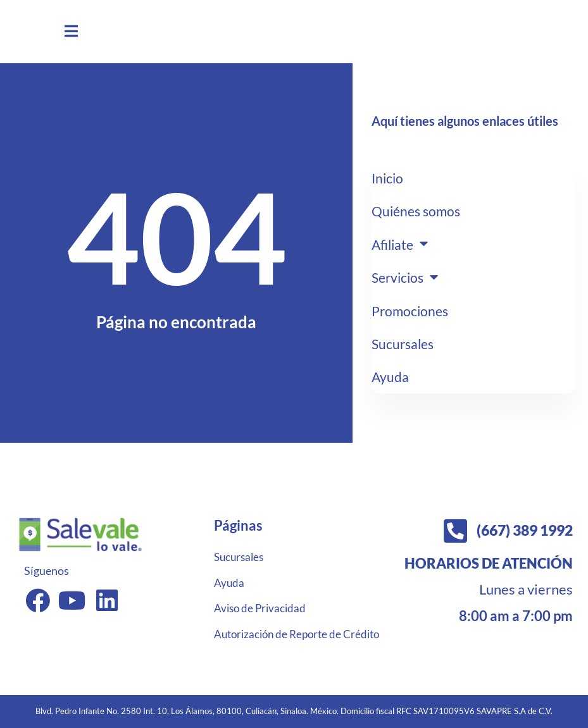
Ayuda (391, 378)
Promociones (411, 312)
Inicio (388, 178)
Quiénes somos (418, 211)
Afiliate (402, 244)
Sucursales (404, 345)
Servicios (407, 278)
